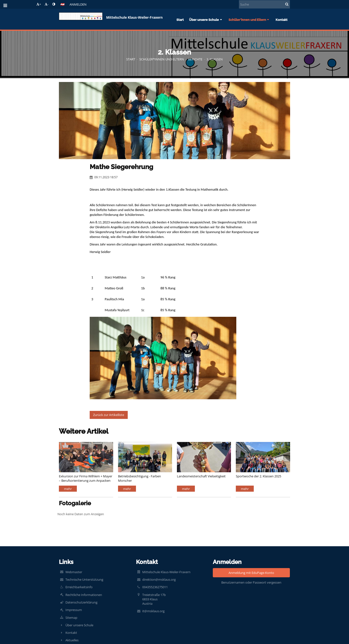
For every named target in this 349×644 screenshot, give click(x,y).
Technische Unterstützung (84, 579)
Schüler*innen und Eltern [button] (249, 20)
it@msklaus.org (153, 611)
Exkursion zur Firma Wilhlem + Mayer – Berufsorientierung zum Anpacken (86, 478)
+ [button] (39, 4)
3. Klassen (215, 59)
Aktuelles (72, 640)
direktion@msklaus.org (159, 579)
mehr (68, 489)
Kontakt (71, 633)
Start (131, 59)
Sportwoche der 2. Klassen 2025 (258, 476)
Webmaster (74, 572)
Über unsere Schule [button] (206, 20)
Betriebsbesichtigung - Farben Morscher (139, 478)
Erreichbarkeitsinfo (79, 587)
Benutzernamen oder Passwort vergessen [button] (251, 582)
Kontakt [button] (282, 20)
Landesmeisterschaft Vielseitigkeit (201, 476)
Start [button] (180, 20)
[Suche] (264, 4)
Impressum (74, 610)
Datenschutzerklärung (81, 602)
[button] (63, 4)
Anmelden (78, 4)
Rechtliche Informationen (84, 595)
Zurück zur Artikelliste (109, 415)
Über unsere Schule (79, 625)
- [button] (47, 4)
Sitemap (71, 618)
